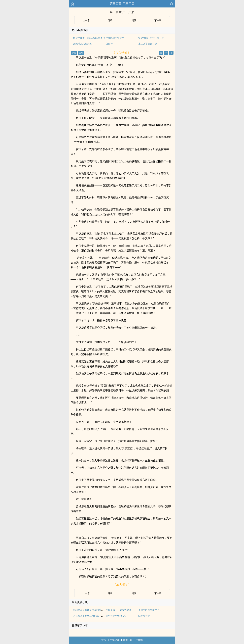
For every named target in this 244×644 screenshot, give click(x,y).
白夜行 (109, 44)
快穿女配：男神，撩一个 (151, 38)
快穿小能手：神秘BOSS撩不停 (89, 38)
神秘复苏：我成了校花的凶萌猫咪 (91, 610)
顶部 (139, 640)
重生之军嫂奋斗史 (148, 44)
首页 (104, 640)
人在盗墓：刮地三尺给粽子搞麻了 (91, 616)
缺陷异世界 (144, 616)
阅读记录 (115, 640)
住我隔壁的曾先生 (115, 38)
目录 (110, 20)
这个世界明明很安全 (116, 616)
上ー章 (86, 20)
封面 (134, 20)
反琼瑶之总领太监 (82, 44)
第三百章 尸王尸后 (122, 4)
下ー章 (158, 20)
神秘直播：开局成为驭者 (118, 610)
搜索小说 (128, 640)
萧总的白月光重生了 (149, 610)
